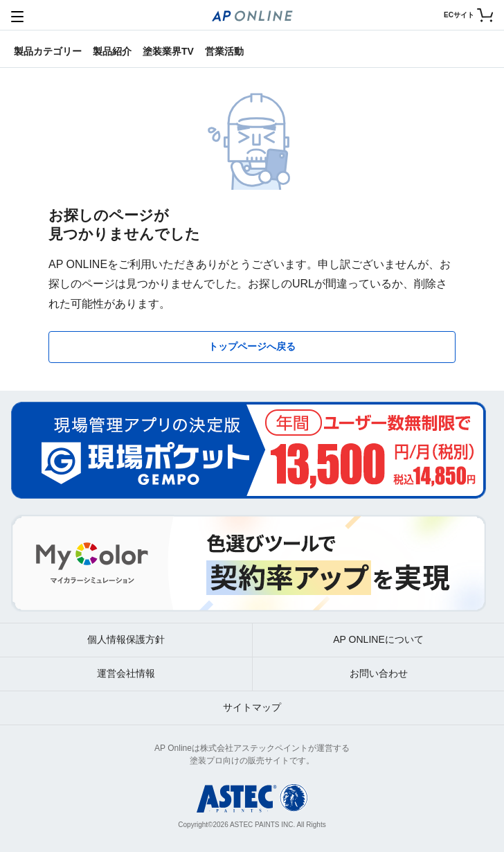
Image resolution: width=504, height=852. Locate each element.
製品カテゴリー (48, 51)
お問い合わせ (379, 673)
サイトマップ (252, 707)
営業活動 (224, 51)
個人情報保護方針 (126, 639)
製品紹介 (112, 51)
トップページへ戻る (252, 346)
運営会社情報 (126, 673)
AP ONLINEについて (378, 639)
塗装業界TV (168, 51)
